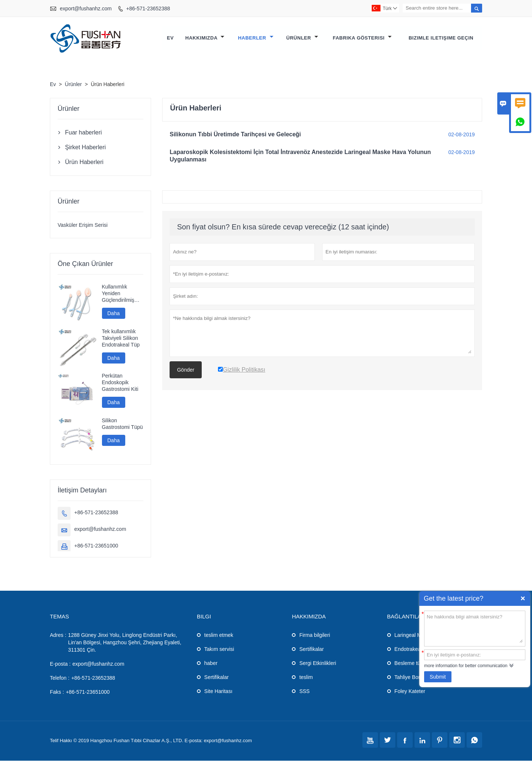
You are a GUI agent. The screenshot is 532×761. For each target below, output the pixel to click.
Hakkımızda (205, 38)
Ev (170, 38)
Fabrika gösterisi (362, 38)
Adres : (58, 635)
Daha (114, 314)
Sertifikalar (216, 678)
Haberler (255, 38)
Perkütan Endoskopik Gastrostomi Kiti (120, 383)
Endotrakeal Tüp (413, 649)
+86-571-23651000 (96, 546)
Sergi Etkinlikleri (318, 663)
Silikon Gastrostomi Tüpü (122, 424)
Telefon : (60, 678)
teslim (306, 678)
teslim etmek (219, 635)
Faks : (57, 692)
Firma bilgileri (315, 635)
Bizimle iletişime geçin (441, 38)
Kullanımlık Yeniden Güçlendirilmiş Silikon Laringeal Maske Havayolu (121, 294)
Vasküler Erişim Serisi (83, 225)
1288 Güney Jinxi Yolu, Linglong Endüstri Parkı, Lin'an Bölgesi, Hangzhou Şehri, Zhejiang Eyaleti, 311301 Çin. (125, 643)
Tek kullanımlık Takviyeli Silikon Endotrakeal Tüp (121, 338)
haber (211, 663)
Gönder (186, 370)
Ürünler (302, 38)
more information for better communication (466, 666)
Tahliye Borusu (412, 678)
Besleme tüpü (410, 663)
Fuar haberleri (83, 133)
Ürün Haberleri (84, 162)
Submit (438, 677)
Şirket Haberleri (85, 148)
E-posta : (60, 664)
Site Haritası (218, 692)
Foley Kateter (410, 692)
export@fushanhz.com (86, 8)
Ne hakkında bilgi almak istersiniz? (475, 628)
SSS (304, 692)
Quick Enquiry (523, 598)
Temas (59, 617)
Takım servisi (219, 649)
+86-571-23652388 (148, 8)
